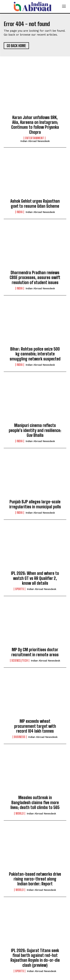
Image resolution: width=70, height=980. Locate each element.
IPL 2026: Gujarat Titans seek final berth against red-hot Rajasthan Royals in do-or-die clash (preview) (35, 958)
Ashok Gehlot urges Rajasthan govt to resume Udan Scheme (35, 204)
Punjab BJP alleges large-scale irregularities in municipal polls (35, 504)
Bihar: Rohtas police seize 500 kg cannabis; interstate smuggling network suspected (35, 354)
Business (20, 737)
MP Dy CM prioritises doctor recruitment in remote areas (35, 652)
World (20, 813)
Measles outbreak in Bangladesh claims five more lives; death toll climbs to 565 (35, 802)
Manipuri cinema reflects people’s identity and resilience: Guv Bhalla (35, 430)
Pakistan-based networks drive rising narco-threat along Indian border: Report (35, 879)
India (20, 212)
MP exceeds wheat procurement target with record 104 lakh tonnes (35, 726)
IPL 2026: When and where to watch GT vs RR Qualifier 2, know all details (35, 578)
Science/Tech (20, 661)
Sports (20, 589)
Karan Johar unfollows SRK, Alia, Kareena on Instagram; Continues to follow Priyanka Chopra (35, 125)
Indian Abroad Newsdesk (35, 141)
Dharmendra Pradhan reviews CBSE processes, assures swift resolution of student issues (35, 278)
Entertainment (35, 138)
